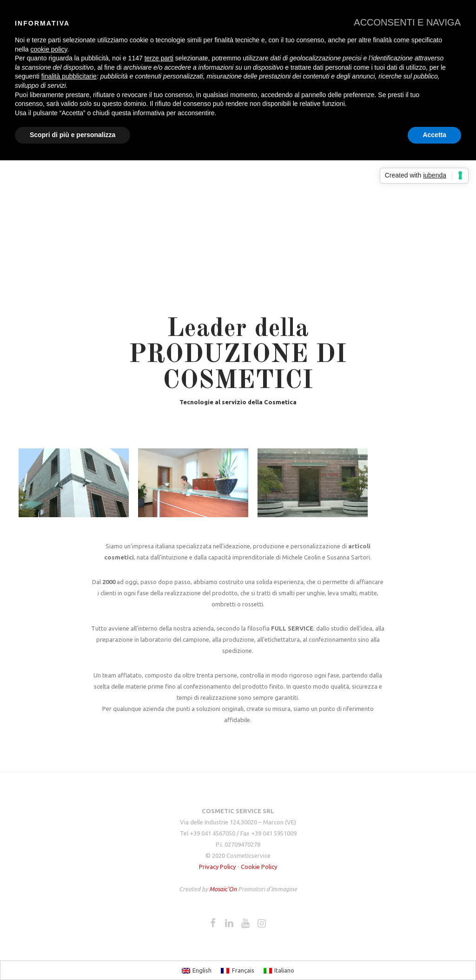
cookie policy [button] (49, 49)
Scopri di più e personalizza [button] (73, 135)
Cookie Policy (259, 867)
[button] (407, 22)
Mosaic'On (224, 889)
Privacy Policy (217, 867)
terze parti (159, 58)
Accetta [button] (434, 135)
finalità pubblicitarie (69, 76)
